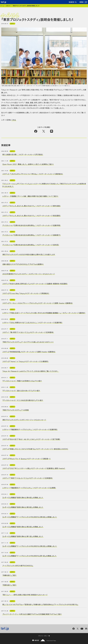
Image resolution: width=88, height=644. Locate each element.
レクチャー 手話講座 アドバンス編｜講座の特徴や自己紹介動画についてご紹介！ (30, 196)
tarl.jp (4, 2)
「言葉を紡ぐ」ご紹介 (9, 585)
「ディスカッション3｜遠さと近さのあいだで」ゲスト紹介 (21, 390)
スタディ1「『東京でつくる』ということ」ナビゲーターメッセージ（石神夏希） (28, 478)
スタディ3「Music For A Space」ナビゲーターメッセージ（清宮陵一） (27, 458)
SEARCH (73, 2)
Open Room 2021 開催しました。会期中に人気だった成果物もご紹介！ (28, 164)
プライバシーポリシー (44, 636)
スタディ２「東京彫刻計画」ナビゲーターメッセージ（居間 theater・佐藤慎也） (29, 352)
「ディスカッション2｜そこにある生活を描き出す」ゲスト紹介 (23, 400)
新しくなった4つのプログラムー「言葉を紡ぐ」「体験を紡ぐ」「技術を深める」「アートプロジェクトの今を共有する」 (40, 604)
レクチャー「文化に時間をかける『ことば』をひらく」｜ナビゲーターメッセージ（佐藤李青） (32, 322)
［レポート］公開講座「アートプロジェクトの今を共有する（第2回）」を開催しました (30, 546)
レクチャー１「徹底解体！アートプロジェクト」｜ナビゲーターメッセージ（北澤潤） (29, 488)
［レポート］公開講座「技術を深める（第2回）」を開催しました (23, 527)
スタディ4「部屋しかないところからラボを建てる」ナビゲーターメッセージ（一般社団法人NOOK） (35, 449)
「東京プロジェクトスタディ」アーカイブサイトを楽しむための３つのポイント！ (28, 342)
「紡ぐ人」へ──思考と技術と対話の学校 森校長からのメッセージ (25, 595)
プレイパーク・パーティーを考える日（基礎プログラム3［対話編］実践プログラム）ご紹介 (32, 614)
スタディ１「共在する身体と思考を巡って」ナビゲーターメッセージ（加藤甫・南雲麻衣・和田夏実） (35, 283)
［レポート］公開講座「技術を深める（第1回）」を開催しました (23, 536)
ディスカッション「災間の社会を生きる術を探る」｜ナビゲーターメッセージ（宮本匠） (31, 245)
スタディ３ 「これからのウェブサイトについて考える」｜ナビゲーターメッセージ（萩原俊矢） (33, 174)
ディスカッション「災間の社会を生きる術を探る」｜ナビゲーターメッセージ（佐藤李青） (32, 225)
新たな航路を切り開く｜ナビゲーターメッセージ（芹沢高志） (23, 154)
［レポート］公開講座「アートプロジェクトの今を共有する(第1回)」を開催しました (30, 556)
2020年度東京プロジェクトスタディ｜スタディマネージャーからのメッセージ (29, 274)
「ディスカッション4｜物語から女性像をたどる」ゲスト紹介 (22, 381)
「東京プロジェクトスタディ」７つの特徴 (16, 410)
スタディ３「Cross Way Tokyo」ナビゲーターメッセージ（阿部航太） (26, 293)
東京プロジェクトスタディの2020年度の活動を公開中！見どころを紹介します (29, 254)
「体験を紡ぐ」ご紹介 (9, 575)
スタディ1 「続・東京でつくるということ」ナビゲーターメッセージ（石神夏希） (28, 332)
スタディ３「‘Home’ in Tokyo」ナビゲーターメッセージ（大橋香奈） (25, 361)
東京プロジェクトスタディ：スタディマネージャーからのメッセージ (24, 420)
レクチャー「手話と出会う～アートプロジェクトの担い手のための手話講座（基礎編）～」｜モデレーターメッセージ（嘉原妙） (44, 313)
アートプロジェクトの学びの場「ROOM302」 (18, 565)
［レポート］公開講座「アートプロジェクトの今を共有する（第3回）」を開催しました (30, 517)
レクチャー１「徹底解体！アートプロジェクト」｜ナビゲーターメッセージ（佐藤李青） (30, 429)
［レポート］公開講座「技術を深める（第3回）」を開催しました (23, 507)
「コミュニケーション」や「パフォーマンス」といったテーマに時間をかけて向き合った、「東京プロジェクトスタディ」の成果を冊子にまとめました (44, 185)
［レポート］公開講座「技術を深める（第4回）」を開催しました (23, 497)
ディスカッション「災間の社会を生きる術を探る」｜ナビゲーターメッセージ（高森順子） (32, 235)
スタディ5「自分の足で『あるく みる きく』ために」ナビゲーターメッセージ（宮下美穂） (31, 439)
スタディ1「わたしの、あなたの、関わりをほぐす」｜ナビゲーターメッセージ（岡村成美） (32, 206)
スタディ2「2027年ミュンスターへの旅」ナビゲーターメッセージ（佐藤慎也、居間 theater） (34, 468)
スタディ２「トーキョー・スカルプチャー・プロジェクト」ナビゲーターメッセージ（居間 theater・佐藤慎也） (38, 303)
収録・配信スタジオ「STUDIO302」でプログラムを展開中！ (23, 264)
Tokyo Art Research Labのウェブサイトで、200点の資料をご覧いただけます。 (31, 371)
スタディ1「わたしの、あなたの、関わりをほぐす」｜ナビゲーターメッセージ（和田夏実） (32, 215)
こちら (14, 120)
